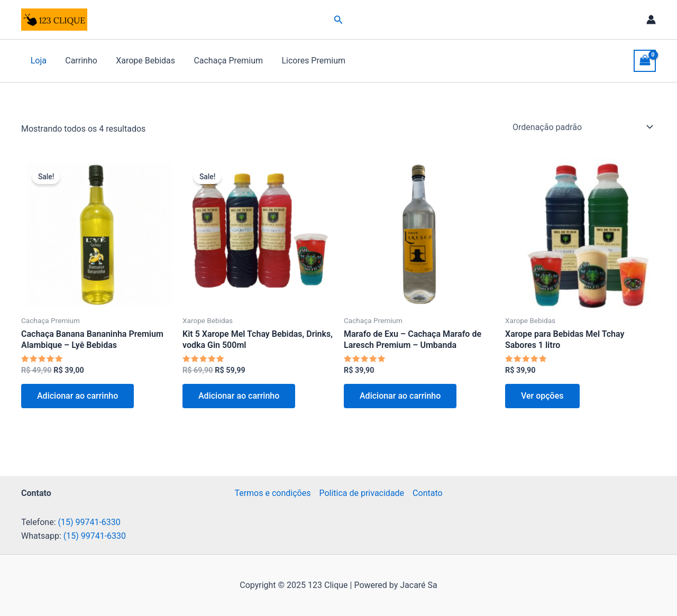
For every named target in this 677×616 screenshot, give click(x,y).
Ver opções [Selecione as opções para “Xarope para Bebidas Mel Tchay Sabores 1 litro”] (542, 396)
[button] (338, 20)
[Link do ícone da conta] (651, 20)
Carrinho (79, 61)
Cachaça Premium (222, 61)
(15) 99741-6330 (89, 522)
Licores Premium (305, 61)
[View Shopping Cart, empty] (645, 61)
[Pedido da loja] (582, 127)
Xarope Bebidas (141, 61)
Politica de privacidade (362, 493)
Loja (38, 61)
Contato (428, 493)
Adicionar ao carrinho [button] (77, 396)
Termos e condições (272, 493)
